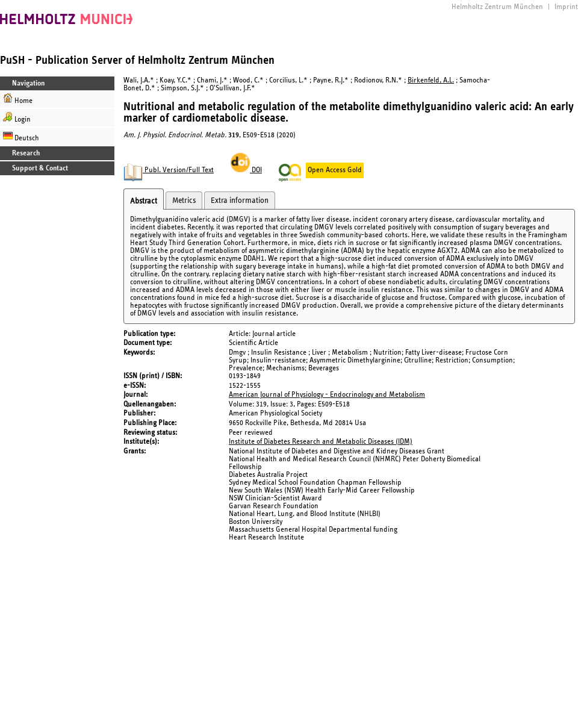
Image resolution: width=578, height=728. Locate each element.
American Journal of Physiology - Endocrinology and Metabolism (327, 395)
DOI (246, 170)
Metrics (184, 201)
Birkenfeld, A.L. (431, 80)
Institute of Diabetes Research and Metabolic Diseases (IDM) (321, 442)
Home (18, 99)
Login (17, 118)
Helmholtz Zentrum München (497, 7)
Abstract (144, 201)
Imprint (566, 7)
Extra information (240, 201)
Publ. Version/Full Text (169, 170)
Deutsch (21, 136)
